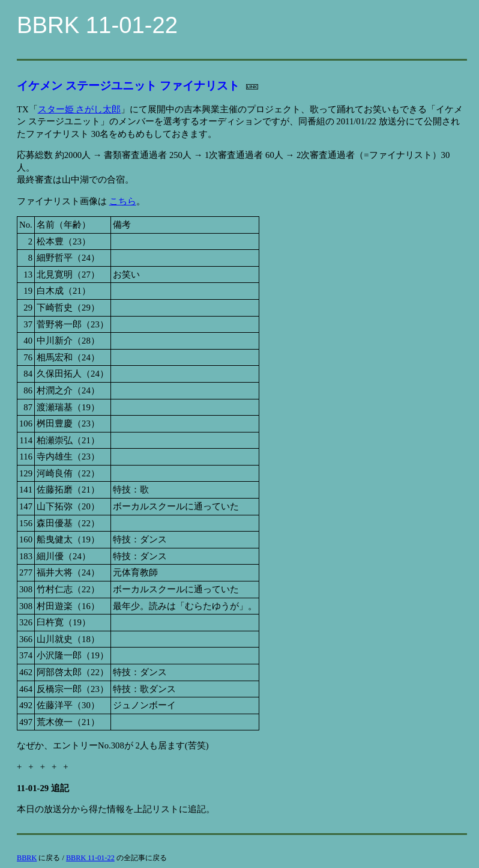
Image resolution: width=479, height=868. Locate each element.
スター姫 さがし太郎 (80, 109)
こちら (123, 201)
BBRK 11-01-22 (90, 858)
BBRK (27, 858)
